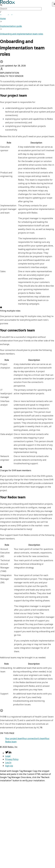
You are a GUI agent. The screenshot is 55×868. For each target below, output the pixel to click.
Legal (8, 756)
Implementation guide (11, 26)
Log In (8, 762)
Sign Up (9, 765)
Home (3, 18)
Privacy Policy (12, 759)
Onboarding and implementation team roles (22, 34)
